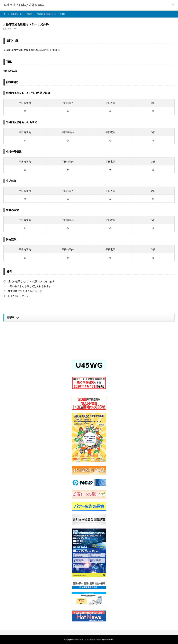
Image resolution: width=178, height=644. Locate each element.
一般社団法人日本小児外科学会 (87, 640)
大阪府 (9, 29)
